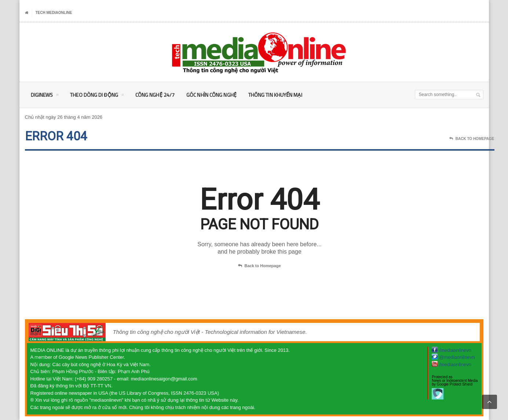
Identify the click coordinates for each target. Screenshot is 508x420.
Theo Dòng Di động (96, 96)
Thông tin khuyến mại (273, 95)
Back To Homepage (472, 139)
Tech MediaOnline (54, 13)
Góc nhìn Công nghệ (210, 95)
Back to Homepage (259, 266)
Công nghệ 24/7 (154, 95)
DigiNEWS (45, 96)
